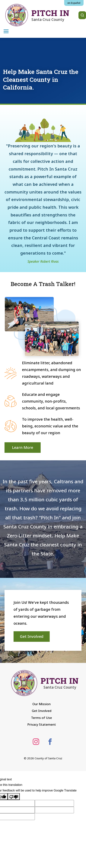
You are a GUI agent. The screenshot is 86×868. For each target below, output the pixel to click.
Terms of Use (41, 718)
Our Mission (41, 704)
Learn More (23, 447)
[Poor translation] (14, 797)
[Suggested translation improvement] (54, 803)
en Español (74, 3)
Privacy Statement (42, 724)
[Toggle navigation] (6, 31)
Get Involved (32, 636)
